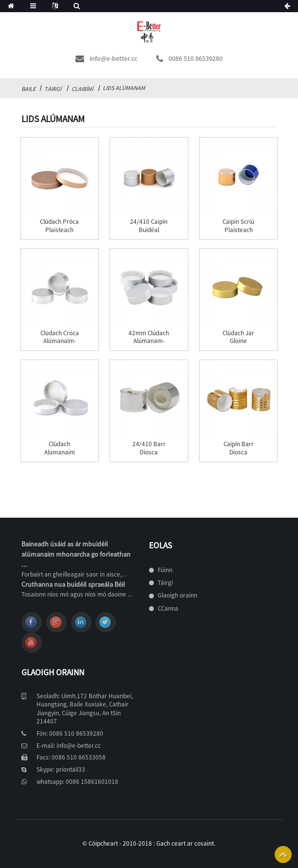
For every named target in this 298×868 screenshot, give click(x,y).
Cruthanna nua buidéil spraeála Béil (73, 584)
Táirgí (53, 89)
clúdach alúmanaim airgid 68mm (60, 452)
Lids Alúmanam (124, 88)
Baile (28, 89)
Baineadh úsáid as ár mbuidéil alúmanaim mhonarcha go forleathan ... (76, 554)
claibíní (82, 89)
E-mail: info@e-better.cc (69, 746)
